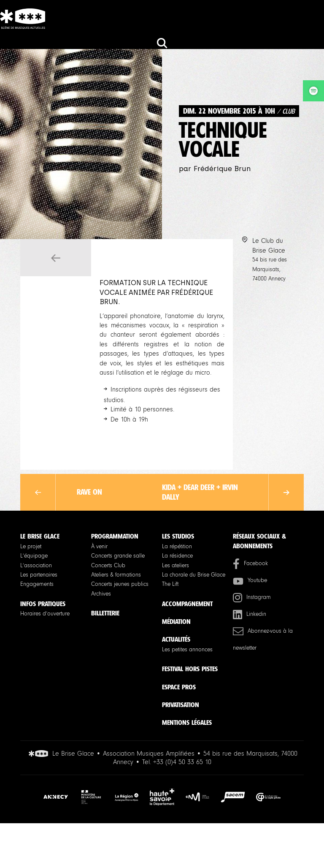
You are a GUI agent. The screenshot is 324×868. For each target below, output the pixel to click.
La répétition (177, 547)
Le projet (31, 547)
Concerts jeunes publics (120, 584)
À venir (99, 547)
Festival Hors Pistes (190, 669)
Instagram (252, 597)
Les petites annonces (187, 650)
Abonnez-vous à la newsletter (263, 639)
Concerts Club (108, 566)
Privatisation (181, 705)
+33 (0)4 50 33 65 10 (182, 762)
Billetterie (105, 613)
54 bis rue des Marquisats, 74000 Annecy (270, 269)
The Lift (170, 584)
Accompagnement (187, 604)
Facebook (250, 564)
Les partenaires (39, 575)
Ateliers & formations (116, 575)
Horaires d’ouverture (45, 614)
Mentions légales (187, 722)
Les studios (178, 536)
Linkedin (250, 614)
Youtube (250, 581)
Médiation (176, 622)
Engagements (37, 584)
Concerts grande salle (118, 556)
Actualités (176, 639)
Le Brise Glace (40, 536)
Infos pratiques (43, 604)
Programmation (115, 536)
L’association (36, 566)
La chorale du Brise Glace (194, 575)
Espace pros (179, 687)
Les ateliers (175, 566)
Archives (101, 594)
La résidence (177, 556)
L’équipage (34, 556)
